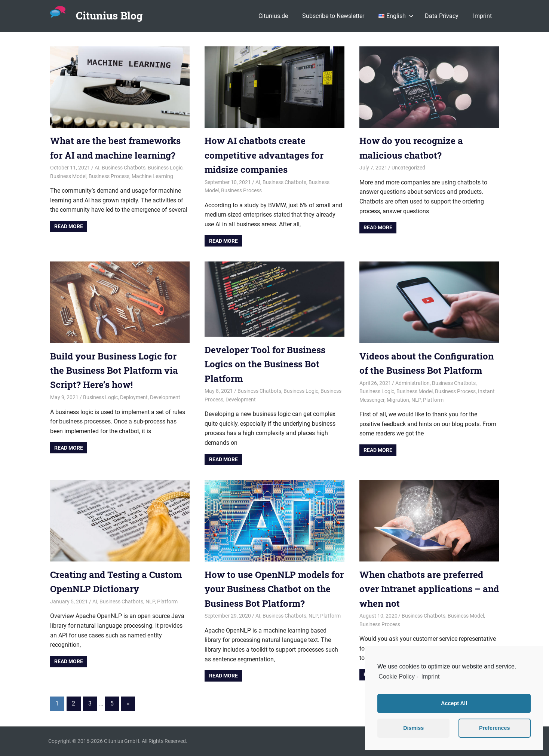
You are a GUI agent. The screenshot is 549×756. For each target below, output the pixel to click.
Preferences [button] (494, 728)
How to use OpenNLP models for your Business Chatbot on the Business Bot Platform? (274, 589)
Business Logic (165, 168)
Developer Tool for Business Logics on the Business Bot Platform (265, 364)
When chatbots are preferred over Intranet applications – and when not (429, 589)
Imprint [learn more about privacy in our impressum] (431, 677)
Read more (69, 226)
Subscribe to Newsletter (333, 16)
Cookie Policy (397, 677)
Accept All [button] (454, 703)
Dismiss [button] (413, 728)
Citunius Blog (109, 16)
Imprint (482, 16)
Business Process (109, 176)
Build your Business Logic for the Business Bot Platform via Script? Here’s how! (114, 371)
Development (165, 397)
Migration (398, 400)
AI (97, 168)
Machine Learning (152, 176)
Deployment (134, 397)
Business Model (68, 176)
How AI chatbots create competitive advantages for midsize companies (264, 155)
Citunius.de (273, 16)
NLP (416, 400)
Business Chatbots (124, 168)
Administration (412, 383)
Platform (433, 400)
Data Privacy (442, 16)
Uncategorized (408, 168)
